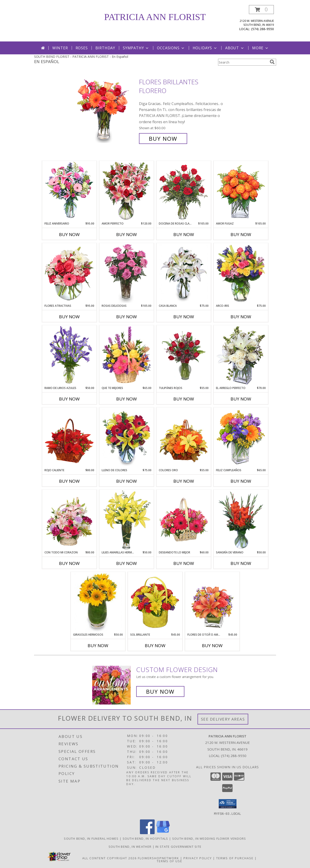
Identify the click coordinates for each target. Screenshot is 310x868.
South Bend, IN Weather (130, 846)
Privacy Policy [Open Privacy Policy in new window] (198, 858)
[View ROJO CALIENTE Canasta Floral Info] (69, 438)
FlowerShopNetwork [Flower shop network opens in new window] (158, 858)
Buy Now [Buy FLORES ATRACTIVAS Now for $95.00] (69, 317)
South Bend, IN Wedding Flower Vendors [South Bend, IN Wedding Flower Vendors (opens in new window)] (209, 838)
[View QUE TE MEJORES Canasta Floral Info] (126, 356)
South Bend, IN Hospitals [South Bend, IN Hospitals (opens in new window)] (145, 838)
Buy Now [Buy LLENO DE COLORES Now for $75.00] (127, 481)
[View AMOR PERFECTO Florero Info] (126, 191)
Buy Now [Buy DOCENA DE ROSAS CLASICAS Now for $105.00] (184, 234)
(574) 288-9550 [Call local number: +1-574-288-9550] (262, 29)
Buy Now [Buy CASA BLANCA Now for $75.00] (184, 317)
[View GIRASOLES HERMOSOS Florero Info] (98, 602)
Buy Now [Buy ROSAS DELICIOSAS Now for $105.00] (127, 317)
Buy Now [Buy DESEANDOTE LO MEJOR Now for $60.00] (184, 563)
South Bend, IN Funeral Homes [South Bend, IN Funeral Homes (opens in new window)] (91, 838)
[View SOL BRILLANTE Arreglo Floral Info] (155, 602)
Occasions (171, 48)
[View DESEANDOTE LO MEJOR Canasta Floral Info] (184, 520)
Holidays (205, 48)
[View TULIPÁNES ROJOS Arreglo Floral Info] (184, 356)
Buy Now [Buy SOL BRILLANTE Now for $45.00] (155, 646)
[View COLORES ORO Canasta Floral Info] (184, 438)
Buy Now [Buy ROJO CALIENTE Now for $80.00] (69, 481)
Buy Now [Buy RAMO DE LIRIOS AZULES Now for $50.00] (69, 399)
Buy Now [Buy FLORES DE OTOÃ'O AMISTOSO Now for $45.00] (212, 646)
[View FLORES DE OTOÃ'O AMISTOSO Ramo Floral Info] (212, 602)
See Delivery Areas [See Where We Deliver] (223, 719)
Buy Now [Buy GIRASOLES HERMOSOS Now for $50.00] (98, 646)
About (235, 48)
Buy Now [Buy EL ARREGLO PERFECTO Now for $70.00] (241, 399)
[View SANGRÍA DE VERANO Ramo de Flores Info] (241, 520)
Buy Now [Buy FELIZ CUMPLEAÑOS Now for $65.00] (241, 481)
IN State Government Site (178, 846)
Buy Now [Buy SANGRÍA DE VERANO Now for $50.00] (241, 563)
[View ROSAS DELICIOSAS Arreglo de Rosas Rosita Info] (126, 273)
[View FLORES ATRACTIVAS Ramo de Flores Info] (69, 273)
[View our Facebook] (147, 833)
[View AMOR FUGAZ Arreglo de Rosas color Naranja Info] (241, 191)
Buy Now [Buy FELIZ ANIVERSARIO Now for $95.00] (69, 234)
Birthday (105, 48)
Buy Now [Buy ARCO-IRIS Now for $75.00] (241, 317)
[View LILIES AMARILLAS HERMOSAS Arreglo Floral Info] (126, 520)
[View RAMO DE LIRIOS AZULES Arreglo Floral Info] (69, 356)
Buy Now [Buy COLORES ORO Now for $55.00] (184, 481)
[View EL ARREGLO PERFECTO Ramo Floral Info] (241, 356)
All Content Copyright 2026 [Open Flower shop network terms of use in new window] (109, 858)
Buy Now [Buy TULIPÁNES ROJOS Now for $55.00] (184, 399)
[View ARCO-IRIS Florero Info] (241, 273)
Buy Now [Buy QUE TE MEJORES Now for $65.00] (127, 399)
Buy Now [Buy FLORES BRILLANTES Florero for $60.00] (163, 139)
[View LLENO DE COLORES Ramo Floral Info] (126, 438)
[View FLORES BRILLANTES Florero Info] (106, 110)
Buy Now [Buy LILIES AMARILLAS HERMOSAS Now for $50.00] (127, 563)
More (261, 48)
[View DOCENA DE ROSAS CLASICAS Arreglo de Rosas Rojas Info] (184, 191)
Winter (60, 48)
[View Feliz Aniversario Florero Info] (69, 191)
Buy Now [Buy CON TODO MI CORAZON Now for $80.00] (69, 563)
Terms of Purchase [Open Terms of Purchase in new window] (235, 858)
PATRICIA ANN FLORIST (155, 17)
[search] (272, 62)
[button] (261, 10)
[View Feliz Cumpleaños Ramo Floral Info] (241, 438)
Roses (82, 48)
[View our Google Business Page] (163, 833)
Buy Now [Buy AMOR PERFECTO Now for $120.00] (127, 234)
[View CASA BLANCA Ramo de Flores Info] (184, 273)
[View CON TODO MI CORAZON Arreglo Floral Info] (69, 520)
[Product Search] (243, 62)
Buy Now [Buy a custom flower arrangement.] (160, 691)
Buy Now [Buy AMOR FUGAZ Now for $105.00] (241, 234)
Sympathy (136, 48)
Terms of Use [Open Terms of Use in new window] (170, 861)
